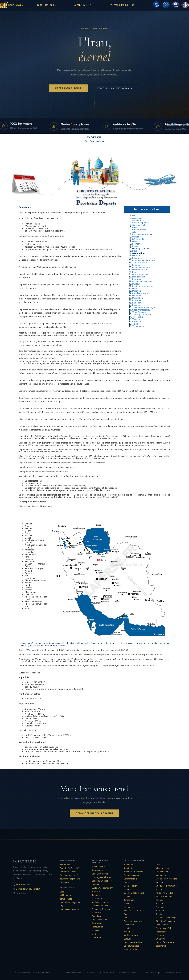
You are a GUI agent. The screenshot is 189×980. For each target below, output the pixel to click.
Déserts (136, 241)
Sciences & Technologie (144, 307)
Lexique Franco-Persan (70, 910)
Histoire (136, 256)
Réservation (97, 923)
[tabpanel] (70, 267)
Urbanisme (137, 322)
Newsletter (19, 893)
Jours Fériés (97, 899)
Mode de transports (100, 906)
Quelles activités (99, 920)
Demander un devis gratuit (26, 889)
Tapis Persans (139, 312)
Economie (137, 244)
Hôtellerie (96, 892)
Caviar (135, 227)
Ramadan (137, 303)
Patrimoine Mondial (164, 893)
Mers (135, 272)
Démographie (139, 239)
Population (138, 298)
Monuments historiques (143, 282)
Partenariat (65, 882)
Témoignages (66, 899)
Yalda (135, 324)
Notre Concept (66, 865)
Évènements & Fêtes (133, 911)
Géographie (129, 925)
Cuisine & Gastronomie (134, 893)
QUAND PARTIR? (82, 5)
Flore (135, 251)
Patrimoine (137, 291)
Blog (62, 892)
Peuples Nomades (141, 293)
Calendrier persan (140, 223)
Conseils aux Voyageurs (71, 902)
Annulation (97, 937)
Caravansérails (139, 225)
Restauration (98, 927)
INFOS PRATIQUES (46, 5)
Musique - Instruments (143, 286)
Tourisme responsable (129, 973)
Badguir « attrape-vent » (134, 872)
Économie (128, 907)
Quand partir (97, 916)
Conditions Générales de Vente (100, 973)
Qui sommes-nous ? (69, 875)
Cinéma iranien (139, 230)
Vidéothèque (66, 895)
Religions (137, 305)
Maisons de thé (140, 270)
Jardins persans (140, 263)
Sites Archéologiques (142, 310)
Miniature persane (141, 275)
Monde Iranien (139, 277)
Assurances (97, 870)
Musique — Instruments (166, 886)
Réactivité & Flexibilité (70, 868)
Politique (137, 296)
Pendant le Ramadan (101, 909)
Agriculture (137, 218)
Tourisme (137, 319)
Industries (137, 258)
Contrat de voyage (152, 973)
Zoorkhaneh (138, 326)
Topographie (138, 317)
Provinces (137, 300)
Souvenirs (96, 930)
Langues (136, 265)
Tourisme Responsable (70, 879)
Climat (135, 232)
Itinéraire (96, 895)
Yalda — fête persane (165, 942)
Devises (95, 884)
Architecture (138, 220)
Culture (136, 237)
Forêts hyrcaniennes (133, 921)
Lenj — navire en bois (133, 942)
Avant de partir (98, 867)
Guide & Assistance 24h (102, 888)
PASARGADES (16, 5)
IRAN (135, 216)
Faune (135, 246)
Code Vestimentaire (101, 874)
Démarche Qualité (68, 872)
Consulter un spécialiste (103, 881)
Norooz (136, 289)
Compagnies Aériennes (102, 877)
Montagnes (138, 279)
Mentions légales (73, 973)
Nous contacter (21, 885)
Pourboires (97, 913)
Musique (136, 284)
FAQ (62, 906)
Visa (94, 934)
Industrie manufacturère (143, 260)
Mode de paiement (100, 902)
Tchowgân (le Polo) (142, 314)
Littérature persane (141, 267)
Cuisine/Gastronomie (142, 234)
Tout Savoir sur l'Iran (94, 141)
